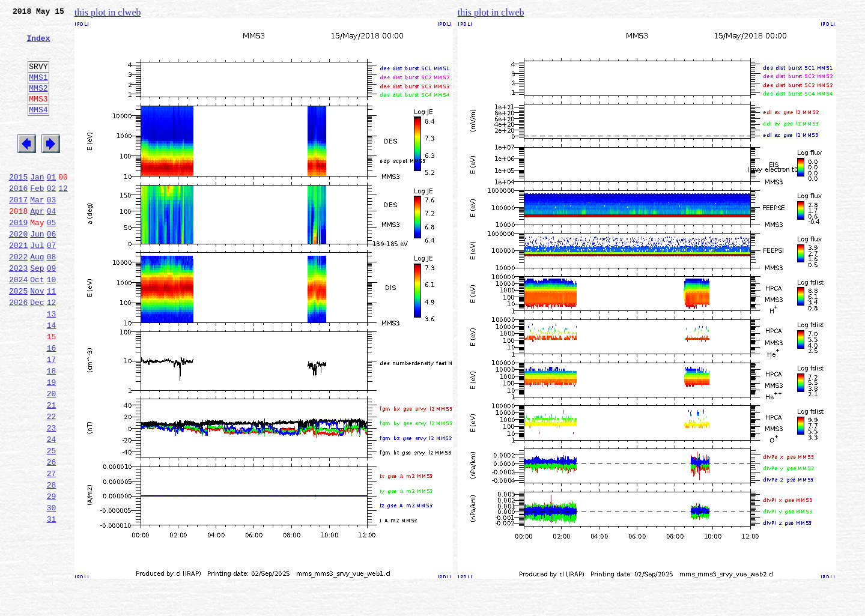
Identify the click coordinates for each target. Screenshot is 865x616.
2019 (18, 258)
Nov (37, 337)
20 (52, 456)
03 (52, 232)
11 (52, 337)
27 (52, 549)
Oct (37, 324)
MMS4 (38, 129)
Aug (37, 298)
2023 (18, 311)
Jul (37, 285)
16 (52, 403)
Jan (37, 205)
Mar (37, 232)
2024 (18, 324)
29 (52, 575)
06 (52, 271)
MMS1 (38, 91)
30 (52, 588)
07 (52, 285)
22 (52, 483)
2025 (18, 337)
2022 (18, 298)
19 (52, 443)
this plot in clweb (108, 12)
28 (52, 562)
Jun (37, 271)
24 (52, 509)
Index (38, 45)
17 (52, 417)
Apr (37, 245)
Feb (37, 219)
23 (52, 496)
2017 (18, 232)
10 (52, 324)
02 (52, 219)
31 (52, 602)
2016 (18, 219)
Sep (37, 311)
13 (52, 364)
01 (52, 205)
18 (52, 430)
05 (52, 258)
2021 (18, 285)
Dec (37, 351)
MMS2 (38, 104)
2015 (18, 205)
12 (63, 219)
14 (52, 377)
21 (52, 470)
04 (52, 245)
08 (52, 298)
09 (52, 311)
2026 (18, 351)
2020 (18, 271)
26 (52, 536)
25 (52, 522)
